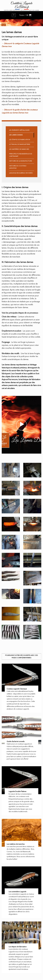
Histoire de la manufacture (21, 161)
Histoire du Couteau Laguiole (18, 167)
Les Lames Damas (16, 135)
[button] (14, 15)
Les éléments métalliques (19, 130)
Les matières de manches (19, 149)
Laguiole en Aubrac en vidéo (21, 173)
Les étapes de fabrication (20, 140)
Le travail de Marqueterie (20, 144)
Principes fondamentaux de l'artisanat (21, 155)
